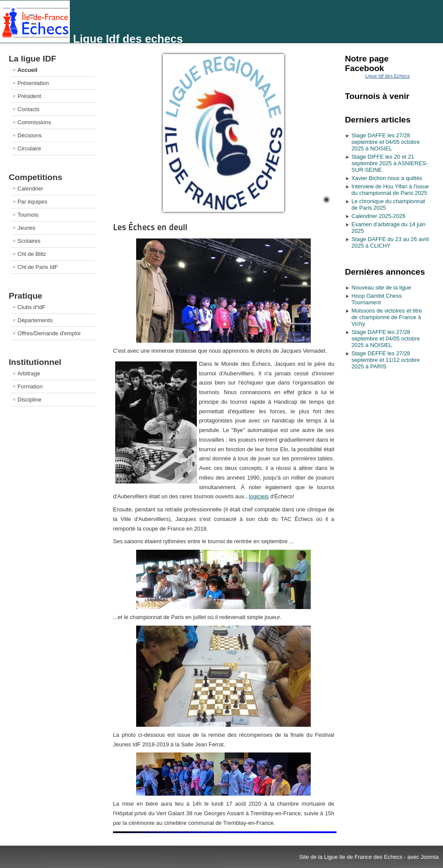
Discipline (29, 400)
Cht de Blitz (32, 254)
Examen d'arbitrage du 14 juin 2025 (388, 228)
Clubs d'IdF (31, 307)
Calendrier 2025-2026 (378, 216)
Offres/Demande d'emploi (49, 333)
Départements (35, 320)
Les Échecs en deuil (150, 227)
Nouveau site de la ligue (381, 288)
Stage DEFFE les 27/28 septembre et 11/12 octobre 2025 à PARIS (386, 360)
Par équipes (32, 202)
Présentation (33, 83)
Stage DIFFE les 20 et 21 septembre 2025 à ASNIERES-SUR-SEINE (390, 163)
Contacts (29, 109)
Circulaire (29, 148)
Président (29, 96)
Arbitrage (29, 373)
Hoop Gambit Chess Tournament (376, 299)
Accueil (27, 70)
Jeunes (26, 228)
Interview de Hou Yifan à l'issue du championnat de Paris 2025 (390, 190)
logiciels (259, 496)
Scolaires (29, 241)
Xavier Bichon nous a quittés (387, 178)
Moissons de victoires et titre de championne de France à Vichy (386, 317)
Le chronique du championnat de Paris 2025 (388, 204)
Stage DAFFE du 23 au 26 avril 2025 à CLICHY (390, 242)
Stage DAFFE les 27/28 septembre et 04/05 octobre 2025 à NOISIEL (386, 142)
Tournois (28, 215)
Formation (30, 386)
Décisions (29, 135)
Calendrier (30, 189)
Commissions (34, 122)
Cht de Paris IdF (38, 267)
